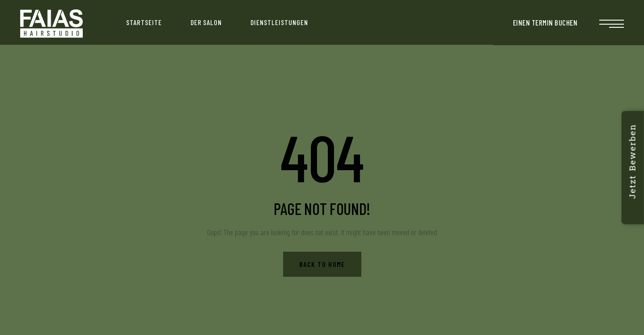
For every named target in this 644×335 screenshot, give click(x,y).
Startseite (144, 22)
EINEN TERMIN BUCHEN (545, 22)
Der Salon (206, 22)
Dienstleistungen (279, 22)
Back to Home (322, 264)
